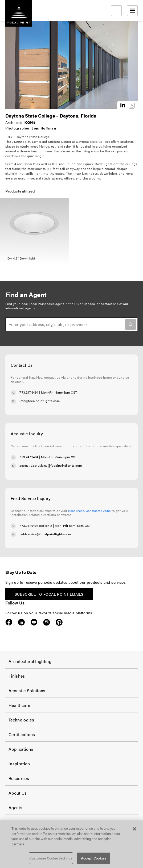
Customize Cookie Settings (51, 858)
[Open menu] (132, 11)
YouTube (34, 622)
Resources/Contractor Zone (89, 511)
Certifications (22, 734)
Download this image (132, 106)
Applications (21, 749)
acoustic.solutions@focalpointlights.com (51, 465)
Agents (15, 808)
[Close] (134, 829)
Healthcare (19, 705)
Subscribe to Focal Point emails (49, 594)
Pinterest (59, 622)
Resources (19, 778)
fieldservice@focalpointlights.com (45, 534)
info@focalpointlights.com (40, 401)
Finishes (17, 676)
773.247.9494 (29, 392)
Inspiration (19, 764)
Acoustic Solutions (27, 690)
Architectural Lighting (30, 661)
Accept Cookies (94, 858)
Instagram (46, 622)
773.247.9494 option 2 (36, 525)
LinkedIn (21, 622)
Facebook (9, 622)
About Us (18, 793)
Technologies (21, 720)
